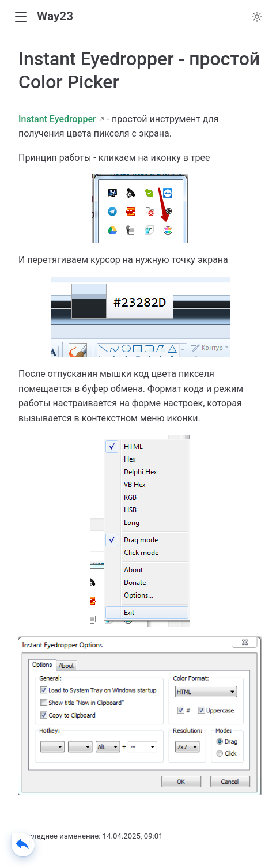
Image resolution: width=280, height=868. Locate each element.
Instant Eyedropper (57, 119)
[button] (20, 17)
